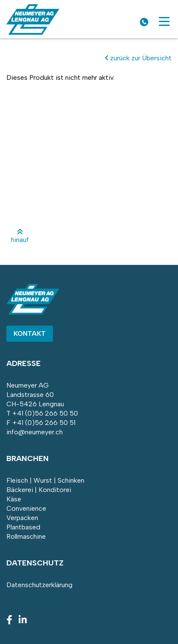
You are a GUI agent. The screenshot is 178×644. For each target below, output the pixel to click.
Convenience (26, 508)
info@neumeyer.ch (35, 432)
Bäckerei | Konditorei (39, 490)
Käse (14, 499)
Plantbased (23, 527)
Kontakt (30, 333)
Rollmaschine (26, 536)
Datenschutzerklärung (39, 585)
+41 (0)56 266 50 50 (45, 413)
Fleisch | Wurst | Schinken (45, 480)
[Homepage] (33, 32)
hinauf (20, 236)
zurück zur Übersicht (138, 58)
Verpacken (22, 518)
